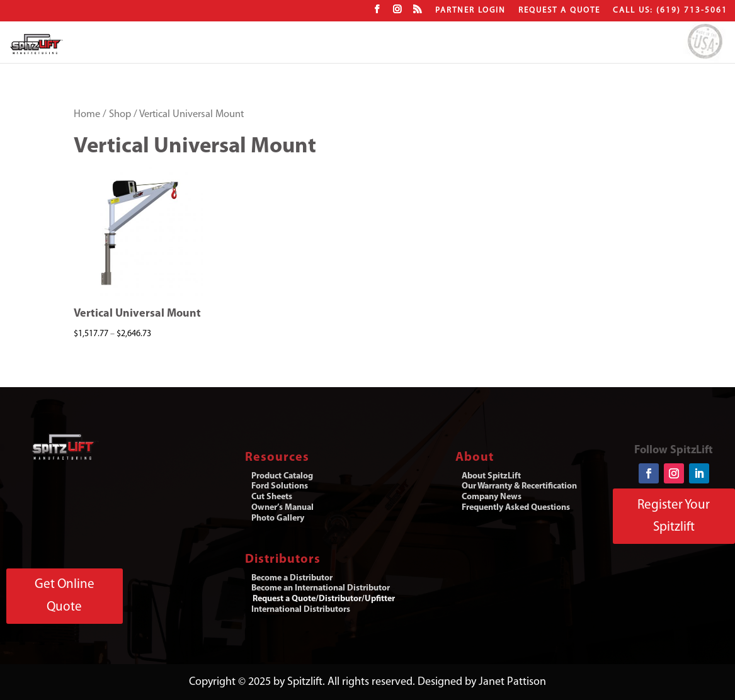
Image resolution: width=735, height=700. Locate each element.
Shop (120, 115)
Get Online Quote (65, 596)
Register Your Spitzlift (674, 517)
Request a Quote (559, 10)
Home (87, 115)
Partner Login (470, 10)
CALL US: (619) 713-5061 (670, 10)
